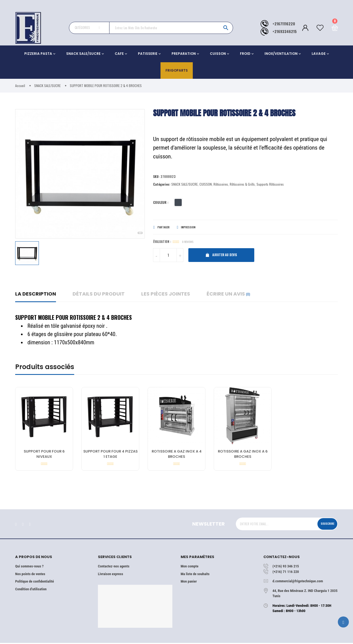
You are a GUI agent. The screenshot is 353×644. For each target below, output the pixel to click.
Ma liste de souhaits (195, 575)
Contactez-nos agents (114, 567)
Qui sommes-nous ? (29, 567)
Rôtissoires (221, 185)
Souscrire (325, 525)
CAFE (119, 54)
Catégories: (162, 185)
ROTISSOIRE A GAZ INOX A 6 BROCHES (243, 455)
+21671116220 (284, 24)
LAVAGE (319, 54)
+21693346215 (285, 32)
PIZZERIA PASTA (38, 54)
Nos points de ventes (30, 575)
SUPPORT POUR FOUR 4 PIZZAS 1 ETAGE (110, 455)
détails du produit (99, 295)
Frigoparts (177, 70)
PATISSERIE (148, 54)
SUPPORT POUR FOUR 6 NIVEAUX (44, 455)
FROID (245, 54)
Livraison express (110, 575)
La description (36, 295)
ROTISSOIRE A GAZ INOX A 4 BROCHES (177, 455)
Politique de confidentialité (34, 582)
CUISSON (218, 54)
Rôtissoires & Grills (242, 185)
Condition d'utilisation (31, 590)
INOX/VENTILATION (281, 54)
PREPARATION (184, 54)
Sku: (157, 177)
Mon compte (189, 567)
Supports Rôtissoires (270, 185)
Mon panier (189, 582)
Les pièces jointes (166, 295)
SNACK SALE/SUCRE (83, 54)
